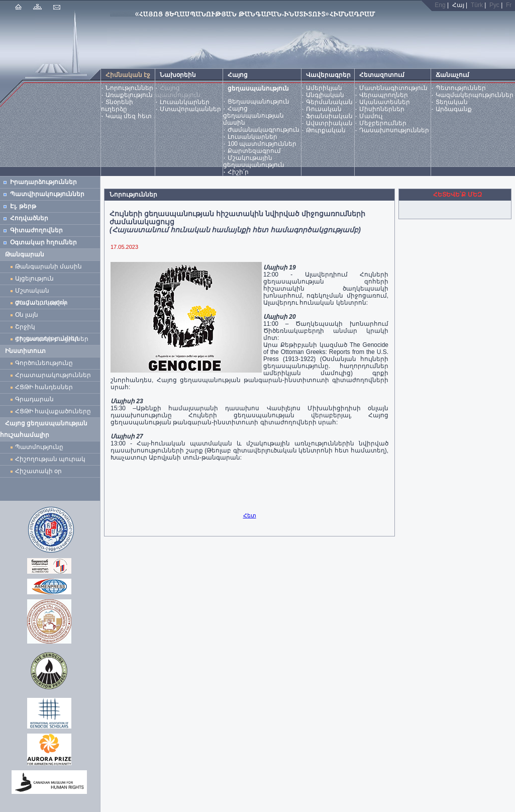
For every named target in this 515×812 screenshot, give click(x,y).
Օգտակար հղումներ (43, 242)
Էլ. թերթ (23, 206)
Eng (440, 5)
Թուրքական (326, 130)
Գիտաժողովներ (36, 230)
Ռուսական (324, 109)
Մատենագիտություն (393, 88)
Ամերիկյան (324, 88)
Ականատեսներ (385, 102)
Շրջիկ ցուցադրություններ (49, 328)
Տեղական (452, 102)
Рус (494, 5)
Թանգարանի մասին (48, 266)
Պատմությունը (39, 447)
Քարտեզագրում (254, 151)
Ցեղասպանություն (259, 102)
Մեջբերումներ (383, 123)
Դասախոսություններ (394, 130)
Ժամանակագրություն (264, 130)
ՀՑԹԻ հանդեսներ (46, 387)
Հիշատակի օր (38, 471)
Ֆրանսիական (329, 116)
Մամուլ (371, 116)
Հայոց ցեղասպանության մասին (253, 116)
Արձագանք (454, 109)
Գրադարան (34, 399)
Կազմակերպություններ (475, 95)
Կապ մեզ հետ (129, 116)
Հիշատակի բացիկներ (54, 339)
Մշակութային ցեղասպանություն (254, 161)
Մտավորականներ (190, 109)
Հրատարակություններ (53, 375)
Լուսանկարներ (185, 102)
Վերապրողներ (384, 95)
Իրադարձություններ (43, 182)
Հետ (250, 515)
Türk (477, 5)
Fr (509, 5)
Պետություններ (461, 88)
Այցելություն (34, 279)
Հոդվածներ (29, 218)
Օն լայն (28, 315)
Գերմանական (329, 102)
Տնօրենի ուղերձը (117, 106)
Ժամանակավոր (41, 303)
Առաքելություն (129, 95)
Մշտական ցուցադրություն (41, 292)
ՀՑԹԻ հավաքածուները (53, 411)
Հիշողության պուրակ (50, 459)
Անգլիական (325, 95)
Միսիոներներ (382, 109)
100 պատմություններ (262, 144)
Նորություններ (129, 88)
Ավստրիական (329, 123)
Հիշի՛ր (238, 172)
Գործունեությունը (44, 363)
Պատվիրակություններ (47, 194)
